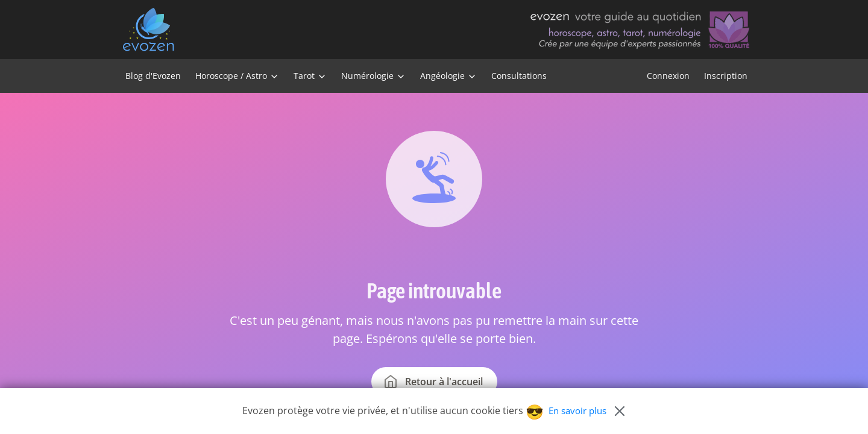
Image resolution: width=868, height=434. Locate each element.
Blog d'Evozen (153, 76)
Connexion (668, 76)
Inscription (726, 76)
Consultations (519, 76)
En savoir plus (577, 410)
